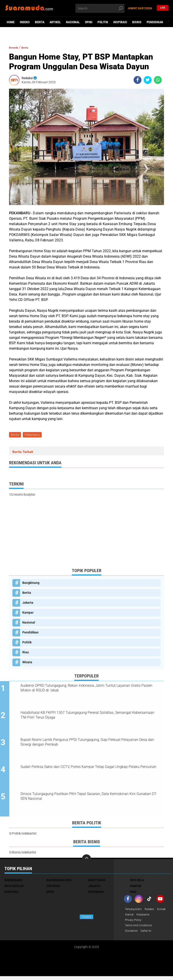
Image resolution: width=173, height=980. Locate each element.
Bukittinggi (97, 882)
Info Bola (137, 882)
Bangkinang (31, 584)
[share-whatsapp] (158, 80)
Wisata (27, 663)
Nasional (73, 22)
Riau (26, 653)
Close (87, 917)
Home (11, 22)
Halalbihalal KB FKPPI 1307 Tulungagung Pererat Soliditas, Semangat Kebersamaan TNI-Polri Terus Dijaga (92, 716)
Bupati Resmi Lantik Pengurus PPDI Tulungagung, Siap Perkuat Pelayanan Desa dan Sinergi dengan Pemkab (92, 743)
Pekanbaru (34, 435)
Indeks (25, 22)
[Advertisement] (86, 534)
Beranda (16, 47)
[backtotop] (86, 861)
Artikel (55, 22)
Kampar (28, 613)
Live (163, 8)
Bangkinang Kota (59, 882)
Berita (40, 22)
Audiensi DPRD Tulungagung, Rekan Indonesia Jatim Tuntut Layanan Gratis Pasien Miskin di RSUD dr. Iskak (91, 689)
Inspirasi (120, 22)
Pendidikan (155, 22)
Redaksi (153, 911)
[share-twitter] (148, 80)
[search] (100, 8)
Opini (89, 22)
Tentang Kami (135, 911)
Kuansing (11, 894)
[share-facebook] (138, 80)
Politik (103, 22)
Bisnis (137, 22)
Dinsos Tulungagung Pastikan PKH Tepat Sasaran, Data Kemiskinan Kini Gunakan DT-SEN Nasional (90, 798)
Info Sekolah (14, 888)
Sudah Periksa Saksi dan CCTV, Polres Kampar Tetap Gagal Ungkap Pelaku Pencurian (93, 768)
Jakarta (28, 603)
